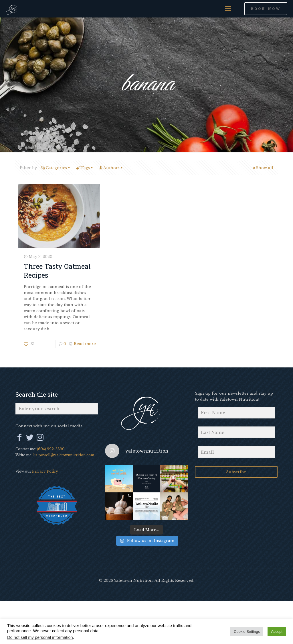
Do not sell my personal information (40, 637)
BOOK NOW (266, 9)
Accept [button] (277, 632)
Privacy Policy (45, 471)
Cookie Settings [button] (247, 632)
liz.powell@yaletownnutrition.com (64, 455)
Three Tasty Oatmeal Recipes (57, 270)
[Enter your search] (57, 409)
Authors (111, 168)
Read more (85, 344)
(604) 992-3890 (51, 449)
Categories (56, 168)
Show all (263, 168)
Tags (85, 168)
